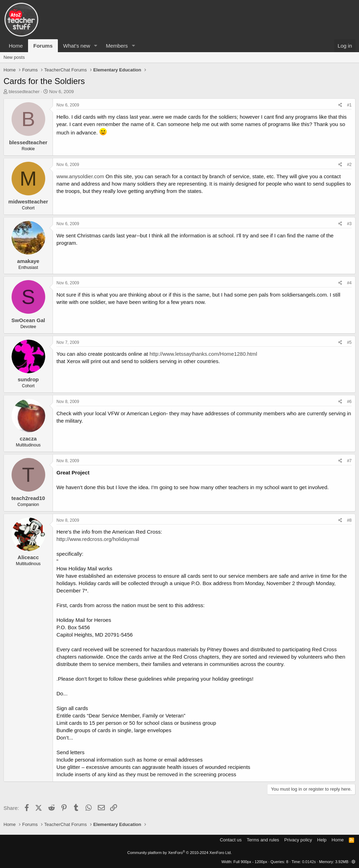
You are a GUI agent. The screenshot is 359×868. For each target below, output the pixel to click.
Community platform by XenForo (179, 853)
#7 (349, 461)
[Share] (340, 105)
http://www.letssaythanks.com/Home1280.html (203, 354)
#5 (349, 342)
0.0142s (309, 862)
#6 (349, 402)
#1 (349, 105)
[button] (96, 46)
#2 (349, 165)
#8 (349, 520)
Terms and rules (263, 840)
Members (117, 46)
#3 (349, 224)
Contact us (231, 840)
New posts (14, 57)
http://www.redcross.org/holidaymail (98, 539)
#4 (349, 283)
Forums (43, 46)
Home (16, 46)
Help (322, 840)
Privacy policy (298, 840)
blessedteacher (24, 92)
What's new (77, 46)
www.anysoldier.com (80, 176)
